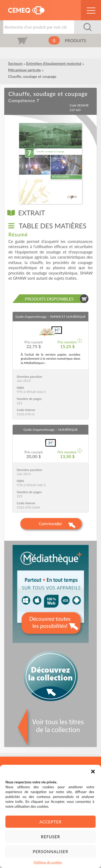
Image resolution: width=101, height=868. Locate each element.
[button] (93, 772)
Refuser (50, 837)
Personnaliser (51, 852)
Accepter (50, 822)
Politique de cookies (48, 862)
